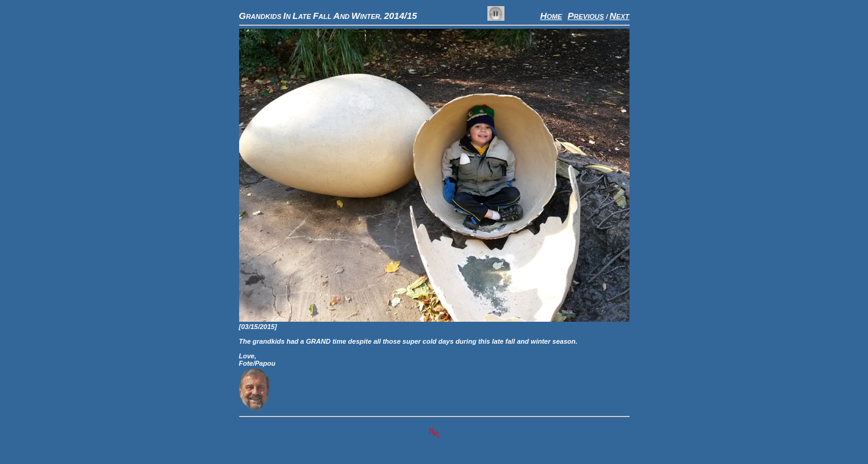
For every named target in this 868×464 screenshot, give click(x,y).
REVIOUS (586, 16)
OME (551, 16)
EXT (619, 16)
